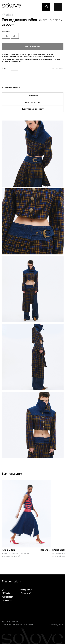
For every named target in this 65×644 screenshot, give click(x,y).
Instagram (25, 590)
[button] (46, 7)
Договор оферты (10, 621)
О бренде (6, 591)
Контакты (7, 600)
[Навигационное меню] (58, 7)
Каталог (6, 593)
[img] (26, 514)
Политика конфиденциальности (18, 625)
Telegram (25, 593)
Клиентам (7, 597)
